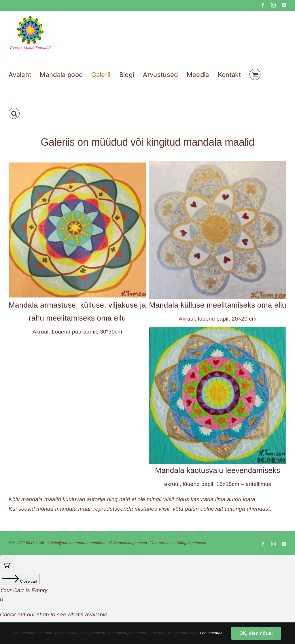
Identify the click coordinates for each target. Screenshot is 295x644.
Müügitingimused (192, 543)
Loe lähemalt (211, 633)
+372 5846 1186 (30, 543)
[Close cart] (20, 579)
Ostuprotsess (162, 543)
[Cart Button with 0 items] (7, 564)
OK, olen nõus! (256, 633)
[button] (14, 113)
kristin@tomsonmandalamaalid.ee (77, 543)
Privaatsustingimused (128, 543)
